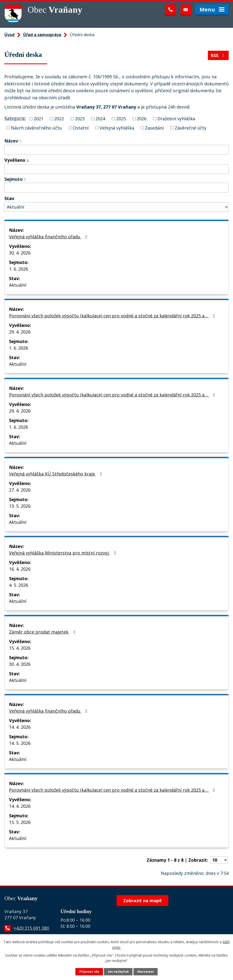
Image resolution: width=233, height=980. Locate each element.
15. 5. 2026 (20, 822)
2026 (142, 119)
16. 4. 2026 (20, 569)
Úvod (10, 35)
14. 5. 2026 (20, 743)
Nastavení (146, 972)
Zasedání (154, 128)
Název (11, 141)
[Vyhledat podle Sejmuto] (116, 188)
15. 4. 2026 (20, 648)
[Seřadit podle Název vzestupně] (21, 140)
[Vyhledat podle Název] (116, 150)
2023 (80, 119)
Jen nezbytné (118, 972)
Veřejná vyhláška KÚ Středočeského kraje (56, 474)
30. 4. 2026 (20, 253)
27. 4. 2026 (20, 490)
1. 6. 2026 (19, 269)
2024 (100, 119)
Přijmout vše (89, 972)
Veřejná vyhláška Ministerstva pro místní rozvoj (63, 553)
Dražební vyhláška (176, 119)
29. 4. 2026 (20, 332)
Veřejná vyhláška (117, 128)
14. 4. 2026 (20, 727)
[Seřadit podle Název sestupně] (21, 142)
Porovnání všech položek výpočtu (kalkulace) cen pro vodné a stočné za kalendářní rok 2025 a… (113, 316)
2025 (121, 119)
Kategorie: (15, 118)
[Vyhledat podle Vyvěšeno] (116, 169)
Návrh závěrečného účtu (36, 128)
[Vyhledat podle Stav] (116, 207)
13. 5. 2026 (20, 506)
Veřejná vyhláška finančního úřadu (49, 237)
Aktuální (18, 285)
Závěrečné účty (191, 128)
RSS (218, 55)
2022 (59, 119)
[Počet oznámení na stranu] (219, 860)
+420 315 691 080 (31, 928)
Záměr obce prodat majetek (43, 632)
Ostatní (81, 128)
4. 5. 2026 (19, 585)
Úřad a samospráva (42, 35)
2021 (39, 119)
